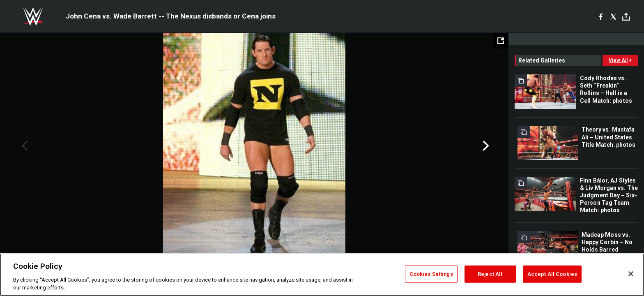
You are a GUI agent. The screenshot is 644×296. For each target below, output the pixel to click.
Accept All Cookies (552, 274)
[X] (613, 16)
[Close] (631, 274)
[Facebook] (601, 16)
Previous (24, 146)
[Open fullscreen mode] (501, 41)
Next (485, 146)
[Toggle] (626, 17)
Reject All (490, 274)
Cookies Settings (431, 274)
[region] (322, 275)
